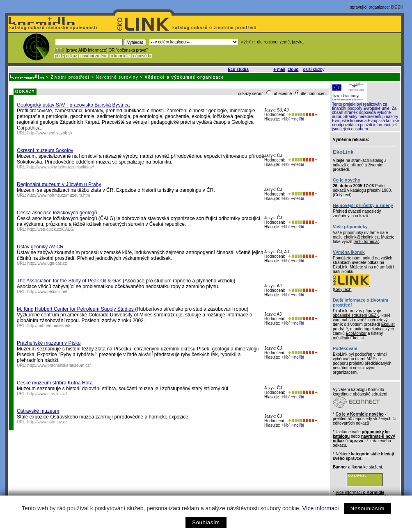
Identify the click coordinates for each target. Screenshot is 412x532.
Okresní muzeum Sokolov (45, 150)
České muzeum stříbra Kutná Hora (55, 383)
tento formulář (366, 242)
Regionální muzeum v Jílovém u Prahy (59, 184)
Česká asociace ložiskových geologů (57, 213)
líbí (286, 119)
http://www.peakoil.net (47, 292)
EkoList (357, 338)
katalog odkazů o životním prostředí (215, 28)
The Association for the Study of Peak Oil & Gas (70, 281)
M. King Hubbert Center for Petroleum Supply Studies (76, 309)
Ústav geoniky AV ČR (40, 247)
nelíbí (298, 119)
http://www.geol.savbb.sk (50, 133)
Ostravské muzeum (38, 411)
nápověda (142, 56)
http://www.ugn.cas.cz (47, 263)
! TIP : (59, 50)
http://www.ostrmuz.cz (47, 422)
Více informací (320, 508)
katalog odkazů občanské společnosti (53, 28)
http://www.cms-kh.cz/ (47, 394)
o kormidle (120, 56)
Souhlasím (206, 522)
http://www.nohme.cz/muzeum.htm (59, 195)
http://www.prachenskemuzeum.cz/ (59, 365)
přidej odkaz (66, 56)
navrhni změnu (94, 56)
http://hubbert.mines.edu (50, 326)
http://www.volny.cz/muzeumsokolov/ (61, 167)
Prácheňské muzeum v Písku (49, 343)
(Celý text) (342, 195)
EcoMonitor (356, 333)
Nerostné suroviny (117, 77)
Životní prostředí (70, 77)
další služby (314, 69)
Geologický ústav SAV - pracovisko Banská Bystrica (73, 105)
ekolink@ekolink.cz (361, 237)
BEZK (397, 7)
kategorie (360, 454)
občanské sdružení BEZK (356, 315)
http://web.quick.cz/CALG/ (51, 229)
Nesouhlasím (367, 508)
